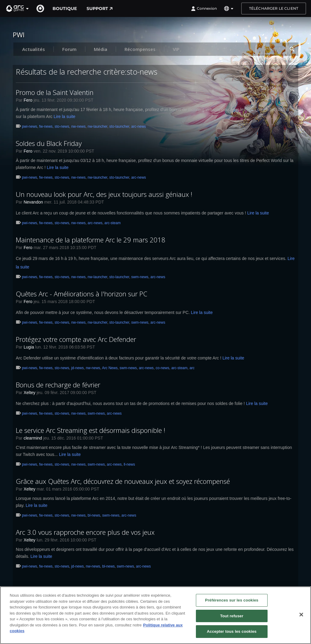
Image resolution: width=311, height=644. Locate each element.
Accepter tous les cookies (232, 632)
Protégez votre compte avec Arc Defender (76, 339)
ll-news (129, 464)
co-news (163, 368)
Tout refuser (232, 616)
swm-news (140, 277)
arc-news (139, 126)
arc (192, 368)
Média (101, 49)
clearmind (33, 438)
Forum (69, 49)
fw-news (46, 126)
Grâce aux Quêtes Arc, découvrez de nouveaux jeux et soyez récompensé (123, 481)
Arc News (110, 368)
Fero (28, 100)
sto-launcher (119, 126)
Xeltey (30, 393)
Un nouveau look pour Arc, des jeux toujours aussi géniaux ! (104, 194)
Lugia (29, 347)
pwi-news (29, 126)
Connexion (204, 8)
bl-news (94, 515)
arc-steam (113, 223)
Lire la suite (65, 116)
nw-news (78, 126)
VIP (176, 49)
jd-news (77, 368)
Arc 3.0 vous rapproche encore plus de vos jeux (85, 532)
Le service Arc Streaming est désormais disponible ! (91, 430)
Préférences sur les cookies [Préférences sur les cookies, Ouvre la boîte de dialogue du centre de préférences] (232, 600)
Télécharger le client (274, 8)
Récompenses (140, 49)
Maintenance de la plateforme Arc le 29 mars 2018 (91, 240)
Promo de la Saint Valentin (55, 92)
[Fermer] (301, 615)
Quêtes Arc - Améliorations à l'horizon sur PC (82, 294)
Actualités (34, 49)
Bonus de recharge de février (58, 385)
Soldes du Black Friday (49, 143)
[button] (18, 8)
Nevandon (33, 202)
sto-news (62, 126)
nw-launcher (97, 126)
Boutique (65, 8)
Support (100, 8)
